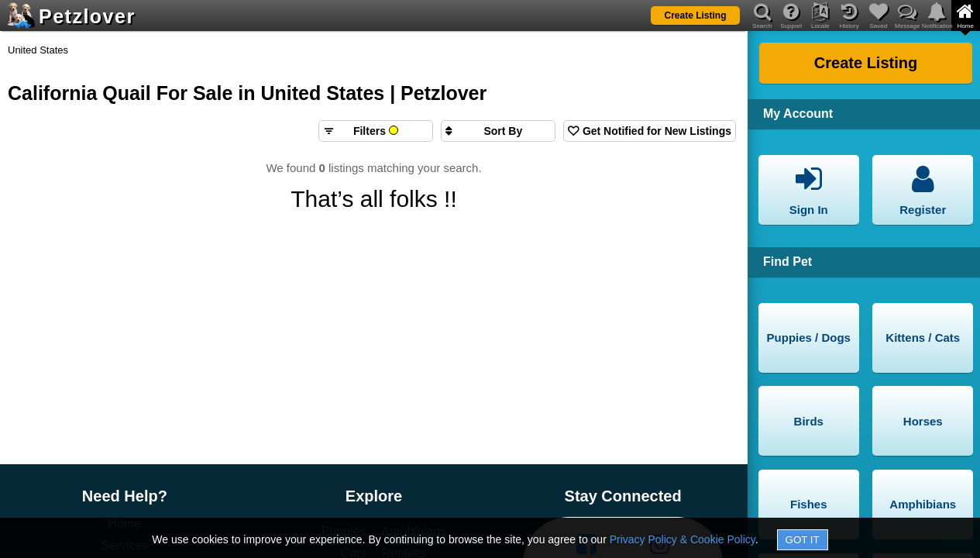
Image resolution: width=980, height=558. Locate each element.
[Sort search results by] (498, 131)
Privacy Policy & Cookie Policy (683, 539)
